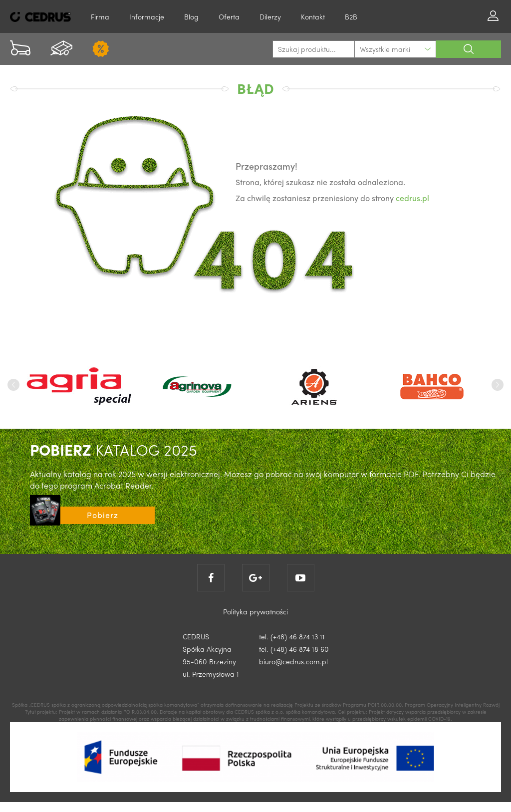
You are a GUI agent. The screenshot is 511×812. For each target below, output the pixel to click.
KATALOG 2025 (114, 449)
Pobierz (103, 515)
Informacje (147, 16)
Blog (191, 16)
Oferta (229, 16)
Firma (100, 16)
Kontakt (313, 16)
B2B (351, 16)
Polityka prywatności (255, 611)
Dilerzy (270, 16)
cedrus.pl (412, 198)
